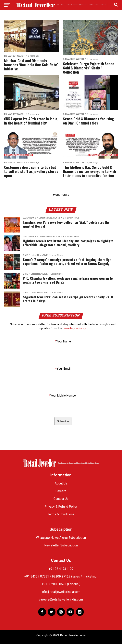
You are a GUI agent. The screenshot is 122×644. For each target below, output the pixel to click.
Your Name (63, 342)
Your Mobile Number (63, 396)
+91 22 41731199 (61, 569)
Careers (61, 491)
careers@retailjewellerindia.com (61, 600)
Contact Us (61, 499)
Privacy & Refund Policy (61, 507)
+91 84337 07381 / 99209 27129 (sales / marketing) (61, 577)
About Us (61, 484)
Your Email (63, 369)
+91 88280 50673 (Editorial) (61, 584)
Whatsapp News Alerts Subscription (61, 538)
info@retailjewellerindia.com (61, 592)
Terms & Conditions (61, 514)
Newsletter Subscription (61, 546)
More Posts (61, 195)
